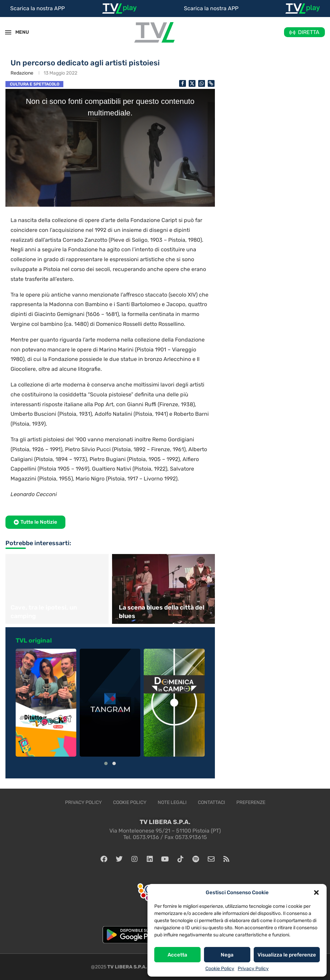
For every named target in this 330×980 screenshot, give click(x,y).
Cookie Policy (220, 969)
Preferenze (251, 802)
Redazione (22, 73)
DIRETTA (309, 32)
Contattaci (211, 802)
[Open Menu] (8, 32)
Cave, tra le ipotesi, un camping (44, 612)
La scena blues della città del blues (162, 612)
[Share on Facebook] (183, 83)
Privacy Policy (253, 969)
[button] (316, 892)
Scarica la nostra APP (37, 8)
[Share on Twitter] (192, 83)
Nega (227, 955)
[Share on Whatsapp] (202, 83)
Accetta (177, 955)
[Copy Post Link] (211, 83)
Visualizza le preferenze (287, 955)
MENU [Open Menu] (18, 32)
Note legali (172, 802)
